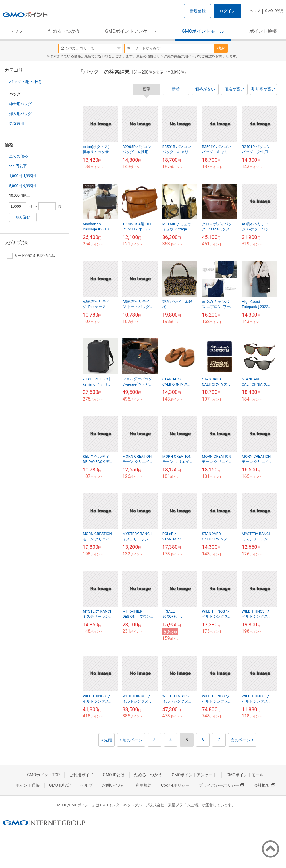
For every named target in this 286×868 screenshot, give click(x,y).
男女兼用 (17, 123)
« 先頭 (107, 740)
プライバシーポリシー (222, 785)
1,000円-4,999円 (23, 176)
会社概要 (264, 785)
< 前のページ (131, 740)
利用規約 (144, 785)
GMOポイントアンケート (131, 31)
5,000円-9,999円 (23, 186)
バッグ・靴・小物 (25, 82)
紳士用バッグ (20, 104)
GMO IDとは (114, 775)
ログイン (227, 11)
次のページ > (242, 740)
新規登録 (198, 11)
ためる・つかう (64, 31)
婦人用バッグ (20, 114)
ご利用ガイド (81, 775)
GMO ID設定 (274, 11)
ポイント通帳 (263, 31)
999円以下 (18, 166)
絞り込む (23, 217)
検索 (221, 48)
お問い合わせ (114, 785)
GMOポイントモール (203, 31)
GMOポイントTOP (43, 775)
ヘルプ (255, 11)
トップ (16, 31)
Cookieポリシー (175, 785)
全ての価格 (19, 156)
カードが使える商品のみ (31, 256)
